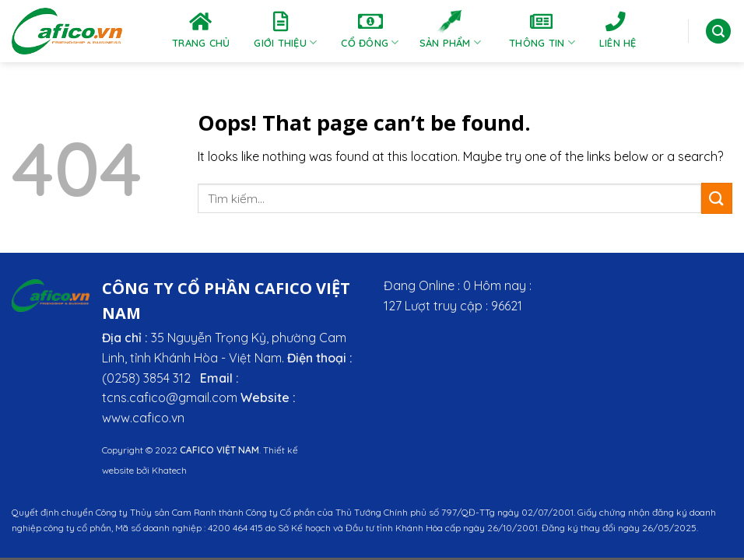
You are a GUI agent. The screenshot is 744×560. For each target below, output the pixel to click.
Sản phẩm (451, 30)
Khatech (169, 470)
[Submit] (717, 198)
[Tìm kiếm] (718, 31)
